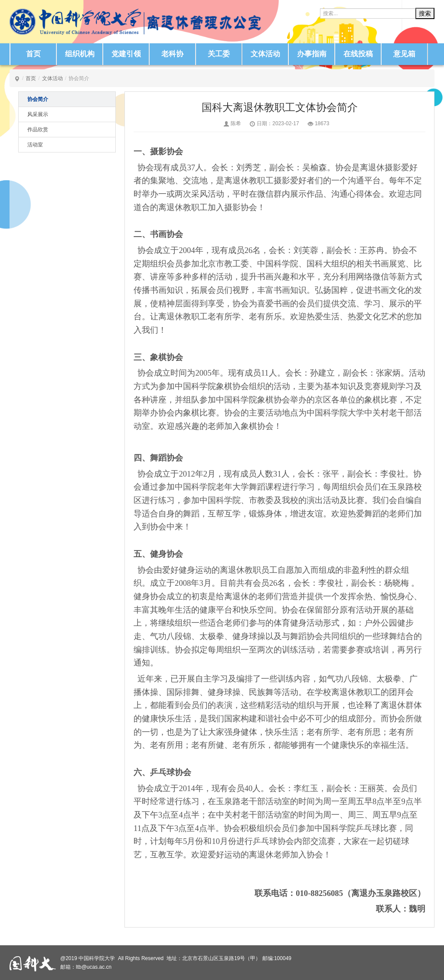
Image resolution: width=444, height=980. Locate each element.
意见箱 (404, 54)
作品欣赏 (38, 130)
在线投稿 (358, 54)
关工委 (219, 54)
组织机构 (80, 54)
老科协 (172, 54)
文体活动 (265, 54)
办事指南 (312, 54)
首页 (33, 54)
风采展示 (38, 114)
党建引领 (126, 54)
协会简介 (38, 99)
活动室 (35, 145)
